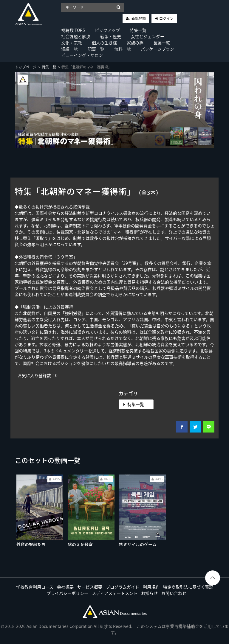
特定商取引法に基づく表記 (188, 587)
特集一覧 (138, 30)
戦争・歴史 (111, 36)
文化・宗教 (72, 43)
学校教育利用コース (35, 587)
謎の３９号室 (80, 544)
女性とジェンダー (148, 36)
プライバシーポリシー (67, 593)
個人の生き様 (104, 43)
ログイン (166, 18)
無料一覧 (123, 49)
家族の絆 (135, 43)
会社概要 (65, 587)
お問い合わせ (174, 593)
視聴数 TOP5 (73, 30)
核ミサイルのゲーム (138, 544)
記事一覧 (96, 49)
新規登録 (139, 18)
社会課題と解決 (76, 36)
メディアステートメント (115, 593)
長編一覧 (162, 43)
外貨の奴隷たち (31, 544)
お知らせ (149, 593)
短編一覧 (69, 49)
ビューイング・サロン (82, 55)
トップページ (26, 67)
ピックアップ (107, 30)
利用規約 (151, 587)
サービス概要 (90, 587)
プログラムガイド (123, 587)
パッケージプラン (157, 49)
